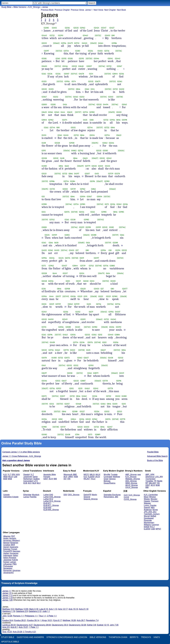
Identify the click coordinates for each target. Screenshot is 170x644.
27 (115, 414)
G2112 (76, 365)
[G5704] (55, 396)
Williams (147, 525)
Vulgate (6, 495)
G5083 (44, 435)
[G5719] (45, 181)
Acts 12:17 (63, 609)
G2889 (98, 435)
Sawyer (147, 508)
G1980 (44, 427)
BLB (34, 483)
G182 (92, 120)
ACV (30, 483)
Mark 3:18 (34, 609)
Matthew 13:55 (22, 609)
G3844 (115, 74)
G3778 (66, 350)
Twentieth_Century (152, 514)
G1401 (54, 28)
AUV (65, 477)
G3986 (114, 43)
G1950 (91, 365)
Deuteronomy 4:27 (25, 625)
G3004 (83, 197)
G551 (44, 212)
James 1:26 (7, 600)
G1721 (44, 327)
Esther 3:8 (92, 625)
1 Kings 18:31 (46, 620)
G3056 (51, 281)
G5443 (44, 35)
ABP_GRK (150, 475)
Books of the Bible (155, 461)
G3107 (87, 174)
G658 (56, 243)
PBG (15, 564)
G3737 (63, 427)
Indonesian (8, 556)
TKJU (93, 479)
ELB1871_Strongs (51, 505)
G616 (88, 243)
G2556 (82, 212)
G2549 (65, 319)
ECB (25, 483)
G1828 (44, 227)
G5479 (70, 43)
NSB (76, 477)
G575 (107, 204)
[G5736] (119, 51)
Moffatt (153, 516)
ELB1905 (47, 508)
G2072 (67, 358)
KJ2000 (91, 477)
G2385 (46, 28)
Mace (146, 497)
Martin (94, 495)
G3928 (72, 143)
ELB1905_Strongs (51, 510)
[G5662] (56, 43)
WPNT (158, 529)
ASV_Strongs (131, 481)
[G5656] (67, 151)
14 (62, 222)
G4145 (66, 135)
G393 (44, 151)
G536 (44, 289)
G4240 (113, 319)
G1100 (115, 404)
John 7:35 (114, 625)
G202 (100, 335)
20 (65, 307)
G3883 (112, 266)
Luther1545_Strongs (52, 497)
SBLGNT (153, 483)
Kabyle (15, 560)
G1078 (44, 358)
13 (78, 199)
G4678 (81, 74)
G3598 (124, 120)
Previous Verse (77, 10)
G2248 (44, 281)
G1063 (76, 97)
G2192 (64, 58)
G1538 (73, 220)
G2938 (67, 289)
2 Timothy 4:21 (30, 632)
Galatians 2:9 (22, 611)
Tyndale (114, 475)
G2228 (44, 273)
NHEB (146, 527)
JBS (116, 497)
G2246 (111, 143)
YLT (9, 475)
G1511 (92, 281)
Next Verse (98, 10)
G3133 (101, 166)
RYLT (152, 527)
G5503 (87, 427)
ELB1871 (47, 503)
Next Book (121, 10)
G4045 (85, 43)
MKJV (92, 475)
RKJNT (87, 479)
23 (71, 345)
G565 (44, 365)
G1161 (58, 58)
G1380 (124, 396)
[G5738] (56, 427)
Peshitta (33, 497)
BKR (13, 545)
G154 (91, 74)
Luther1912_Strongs (52, 501)
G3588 (68, 327)
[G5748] (74, 212)
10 (55, 138)
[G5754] (62, 365)
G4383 (44, 166)
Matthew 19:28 (69, 620)
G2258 (70, 373)
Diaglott (27, 475)
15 (42, 238)
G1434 (61, 258)
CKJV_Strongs (132, 487)
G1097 (46, 51)
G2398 (88, 227)
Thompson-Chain (118, 637)
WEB (5, 477)
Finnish (14, 549)
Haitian (6, 553)
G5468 (78, 404)
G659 (91, 312)
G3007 (89, 66)
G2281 (53, 104)
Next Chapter (110, 10)
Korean (6, 562)
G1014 (82, 273)
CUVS (126, 497)
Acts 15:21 (23, 627)
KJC (86, 477)
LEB (15, 477)
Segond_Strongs (91, 499)
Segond (87, 497)
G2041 (110, 58)
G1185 (111, 227)
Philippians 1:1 (31, 616)
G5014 (92, 135)
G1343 (44, 312)
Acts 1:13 (53, 609)
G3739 (111, 174)
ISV (65, 479)
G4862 (74, 151)
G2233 (44, 43)
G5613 (119, 135)
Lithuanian (8, 564)
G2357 (67, 404)
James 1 (89, 10)
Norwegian (8, 568)
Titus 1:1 (42, 616)
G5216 (90, 51)
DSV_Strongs (74, 495)
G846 (78, 89)
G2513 (119, 411)
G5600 (44, 66)
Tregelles (149, 481)
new (139, 475)
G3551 (58, 381)
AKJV (11, 477)
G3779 (88, 166)
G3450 (107, 35)
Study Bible (6, 7)
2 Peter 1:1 (52, 616)
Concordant (28, 481)
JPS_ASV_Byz (150, 512)
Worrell (147, 516)
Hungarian (14, 553)
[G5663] (99, 319)
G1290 (61, 35)
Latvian (13, 562)
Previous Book (47, 10)
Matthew (116, 477)
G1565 (57, 112)
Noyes (155, 510)
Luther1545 (48, 495)
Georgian (16, 551)
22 (125, 330)
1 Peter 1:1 (34, 627)
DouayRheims (110, 483)
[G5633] (104, 365)
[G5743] (74, 74)
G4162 (84, 396)
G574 (74, 81)
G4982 (95, 327)
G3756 (106, 266)
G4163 (65, 335)
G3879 (96, 373)
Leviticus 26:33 (9, 625)
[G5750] (106, 281)
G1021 (101, 296)
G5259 (82, 227)
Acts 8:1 (14, 627)
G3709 (58, 304)
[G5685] (81, 243)
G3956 (64, 43)
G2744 (52, 128)
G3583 (105, 151)
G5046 (96, 58)
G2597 (96, 258)
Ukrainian (16, 571)
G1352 (78, 312)
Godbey (36, 479)
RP (147, 483)
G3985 (44, 204)
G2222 (65, 189)
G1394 (118, 250)
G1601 (85, 158)
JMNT (71, 477)
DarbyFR (87, 495)
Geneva (112, 479)
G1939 (98, 227)
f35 (158, 483)
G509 (82, 258)
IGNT (46, 479)
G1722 (52, 35)
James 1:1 (7, 591)
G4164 (101, 43)
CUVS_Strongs (130, 499)
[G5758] (120, 97)
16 (122, 245)
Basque (6, 543)
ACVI (51, 479)
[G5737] (78, 112)
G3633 (44, 112)
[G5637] (100, 181)
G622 (67, 166)
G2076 (67, 212)
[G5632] (94, 43)
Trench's (146, 637)
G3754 (66, 51)
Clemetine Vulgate (11, 497)
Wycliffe (107, 475)
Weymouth (68, 475)
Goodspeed (149, 518)
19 (78, 291)
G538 (44, 411)
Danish (6, 547)
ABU (153, 508)
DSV (65, 495)
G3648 (81, 66)
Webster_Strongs (133, 479)
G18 (110, 250)
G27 (77, 250)
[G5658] (94, 296)
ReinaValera (109, 497)
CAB (153, 529)
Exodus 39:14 (33, 620)
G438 (44, 143)
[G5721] (98, 35)
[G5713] (80, 373)
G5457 (64, 266)
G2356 (97, 411)
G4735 (52, 189)
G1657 (64, 381)
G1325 (44, 81)
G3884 (117, 335)
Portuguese (8, 566)
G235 (80, 388)
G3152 (107, 411)
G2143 (109, 158)
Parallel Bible (153, 452)
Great (106, 479)
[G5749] (66, 296)
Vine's (157, 637)
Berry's (134, 637)
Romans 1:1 (18, 616)
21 (73, 314)
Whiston (153, 497)
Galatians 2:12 (35, 611)
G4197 (77, 174)
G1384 (73, 181)
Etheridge (27, 495)
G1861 (93, 189)
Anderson (148, 510)
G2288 (115, 243)
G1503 (111, 97)
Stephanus (150, 477)
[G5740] (87, 327)
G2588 (75, 411)
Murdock (36, 495)
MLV (39, 483)
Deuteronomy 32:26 (78, 625)
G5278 (117, 174)
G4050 (51, 319)
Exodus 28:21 (20, 620)
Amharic (13, 538)
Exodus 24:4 (8, 620)
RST (13, 536)
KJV (5, 475)
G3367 (119, 66)
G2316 (67, 28)
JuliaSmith (28, 477)
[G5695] (112, 112)
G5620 (83, 289)
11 (100, 146)
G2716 (107, 51)
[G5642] (104, 312)
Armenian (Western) (12, 541)
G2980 (115, 296)
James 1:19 (7, 598)
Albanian (7, 536)
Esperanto (14, 547)
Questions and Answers (30, 637)
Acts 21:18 (84, 609)
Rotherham (28, 479)
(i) (56, 23)
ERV (14, 475)
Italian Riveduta (10, 558)
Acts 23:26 (17, 632)
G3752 (77, 43)
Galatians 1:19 (9, 611)
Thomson (155, 501)
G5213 (118, 396)
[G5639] (80, 166)
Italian (16, 556)
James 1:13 (7, 596)
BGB (158, 485)
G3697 (44, 373)
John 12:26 (7, 616)
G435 (85, 120)
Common (155, 525)
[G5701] (71, 89)
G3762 (52, 220)
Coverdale (108, 477)
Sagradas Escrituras (112, 495)
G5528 (57, 143)
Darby (35, 477)
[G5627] (95, 158)
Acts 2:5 (6, 627)
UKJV (98, 477)
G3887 (83, 381)
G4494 (106, 104)
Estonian (7, 549)
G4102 (100, 51)
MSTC (86, 475)
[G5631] (87, 235)
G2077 (125, 289)
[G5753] (58, 66)
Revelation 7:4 (92, 620)
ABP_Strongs (131, 475)
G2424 (97, 28)
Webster (147, 503)
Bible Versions (20, 7)
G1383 (78, 51)
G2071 (44, 396)
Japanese (7, 560)
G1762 (91, 266)
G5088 (94, 235)
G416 (65, 104)
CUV (126, 495)
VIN (69, 479)
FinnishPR (8, 551)
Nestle (160, 481)
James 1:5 (7, 593)
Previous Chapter (62, 10)
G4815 (67, 235)
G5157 (65, 273)
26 (90, 399)
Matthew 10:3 (8, 609)
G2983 (92, 112)
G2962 (83, 28)
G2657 (103, 350)
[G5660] (114, 373)
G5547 (104, 28)
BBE (75, 475)
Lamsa (26, 497)
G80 (113, 35)
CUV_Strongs (134, 495)
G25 (43, 197)
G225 (68, 281)
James (45, 7)
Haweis (147, 501)
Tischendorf (150, 479)
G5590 (119, 327)
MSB (10, 479)
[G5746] (102, 66)
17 (99, 253)
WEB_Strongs (131, 483)
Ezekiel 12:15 (103, 625)
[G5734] (68, 97)
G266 (122, 235)
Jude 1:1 (46, 611)
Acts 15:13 (73, 609)
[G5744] (64, 250)
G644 (55, 273)
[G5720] (89, 58)
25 (85, 376)
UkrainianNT (9, 573)
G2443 (118, 58)
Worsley (154, 499)
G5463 (85, 35)
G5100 (119, 112)
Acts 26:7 (81, 620)
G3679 (98, 81)
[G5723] (59, 51)
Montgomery (149, 523)
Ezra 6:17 (58, 620)
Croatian (7, 545)
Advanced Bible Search (157, 456)
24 (75, 361)
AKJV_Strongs (131, 485)
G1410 (78, 327)
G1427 (112, 28)
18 (77, 276)
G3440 (111, 335)
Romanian (7, 571)
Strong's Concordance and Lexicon (67, 637)
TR (155, 481)
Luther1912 (48, 499)
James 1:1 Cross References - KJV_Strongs (22, 456)
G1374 (65, 120)
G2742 (80, 151)
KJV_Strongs (34, 7)
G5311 (44, 135)
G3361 (120, 81)
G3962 (51, 266)
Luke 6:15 (43, 609)
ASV (18, 475)
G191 (86, 296)
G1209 (83, 319)
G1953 (59, 388)
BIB (55, 479)
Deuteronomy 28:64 (42, 625)
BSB (5, 479)
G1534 (47, 235)
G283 (60, 419)
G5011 (73, 128)
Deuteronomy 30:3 (60, 625)
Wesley (147, 499)
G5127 (82, 411)
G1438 (52, 342)
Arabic (6, 538)
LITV (36, 481)
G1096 (92, 181)
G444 (63, 112)
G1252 (56, 97)
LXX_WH (159, 477)
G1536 (50, 74)
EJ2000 (147, 529)
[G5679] (101, 273)
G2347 (110, 427)
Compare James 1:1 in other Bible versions (21, 452)
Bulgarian (14, 543)
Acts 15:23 (7, 632)
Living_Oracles (150, 505)
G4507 (118, 312)
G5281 (44, 58)
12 (83, 176)
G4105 (44, 250)
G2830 (44, 104)
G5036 (73, 296)
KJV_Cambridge (151, 495)
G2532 (76, 28)
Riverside (148, 520)
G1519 (78, 281)
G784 (77, 435)
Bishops (107, 481)
